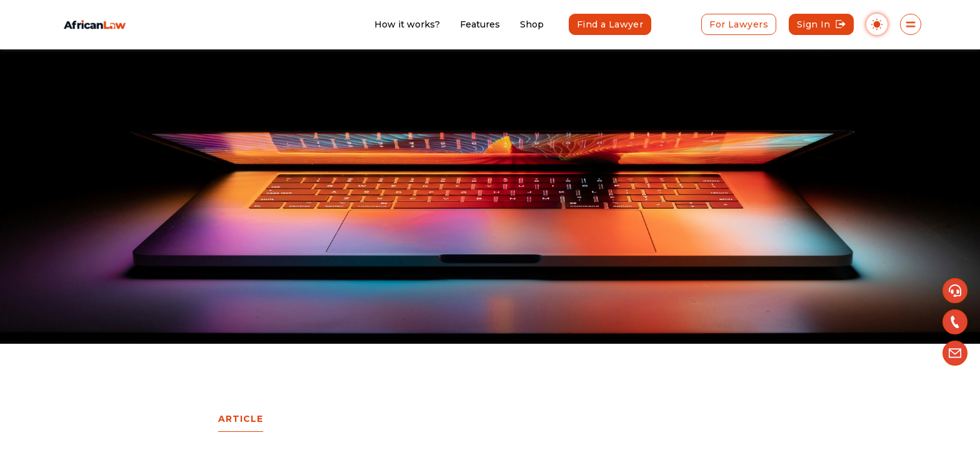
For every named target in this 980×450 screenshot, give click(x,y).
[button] (955, 291)
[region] (490, 225)
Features (480, 24)
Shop (532, 24)
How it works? (407, 24)
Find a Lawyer (610, 24)
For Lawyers (739, 24)
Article (241, 419)
